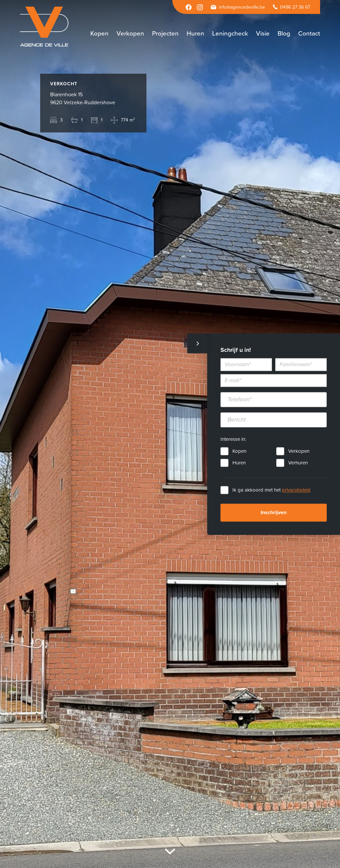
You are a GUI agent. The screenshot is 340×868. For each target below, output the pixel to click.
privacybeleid (296, 490)
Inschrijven (274, 513)
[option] (170, 434)
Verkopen (299, 451)
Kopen (239, 451)
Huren (239, 463)
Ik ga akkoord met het (271, 490)
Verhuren (298, 463)
